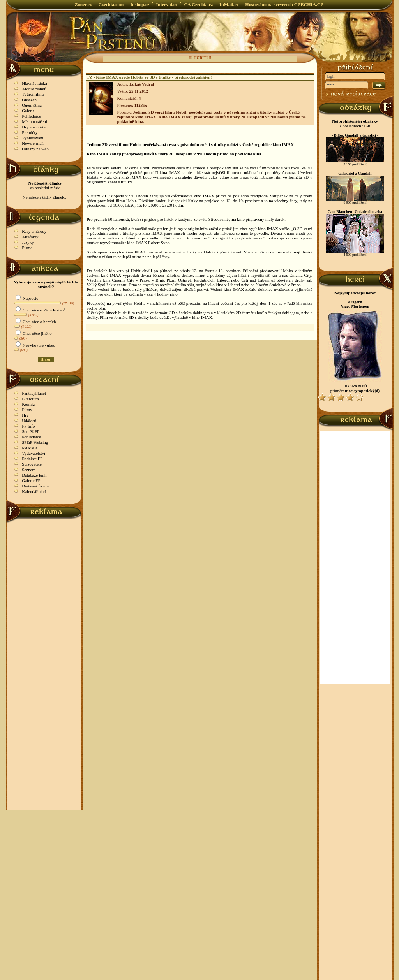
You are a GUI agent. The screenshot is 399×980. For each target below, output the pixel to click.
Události (29, 421)
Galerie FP (31, 480)
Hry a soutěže (34, 127)
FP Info (28, 426)
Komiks (29, 404)
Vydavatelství (34, 453)
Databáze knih (34, 475)
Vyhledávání (33, 138)
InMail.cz (229, 5)
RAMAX (30, 448)
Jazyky (28, 242)
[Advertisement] (44, 640)
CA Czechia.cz (198, 5)
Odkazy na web (35, 149)
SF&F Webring (35, 442)
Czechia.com (111, 5)
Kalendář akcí (34, 491)
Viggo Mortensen (355, 306)
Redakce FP (32, 459)
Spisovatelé (32, 464)
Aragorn (355, 302)
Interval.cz (167, 5)
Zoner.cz (83, 5)
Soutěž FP (31, 431)
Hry (25, 415)
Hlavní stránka (34, 83)
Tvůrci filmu (33, 94)
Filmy (27, 410)
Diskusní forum (35, 486)
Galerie (28, 111)
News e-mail (33, 143)
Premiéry (30, 132)
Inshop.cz (140, 5)
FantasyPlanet (34, 393)
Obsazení (30, 100)
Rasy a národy (34, 231)
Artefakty (30, 237)
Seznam (29, 470)
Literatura (30, 399)
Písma (27, 248)
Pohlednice (31, 116)
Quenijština (32, 105)
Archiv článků (34, 89)
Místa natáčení (34, 121)
